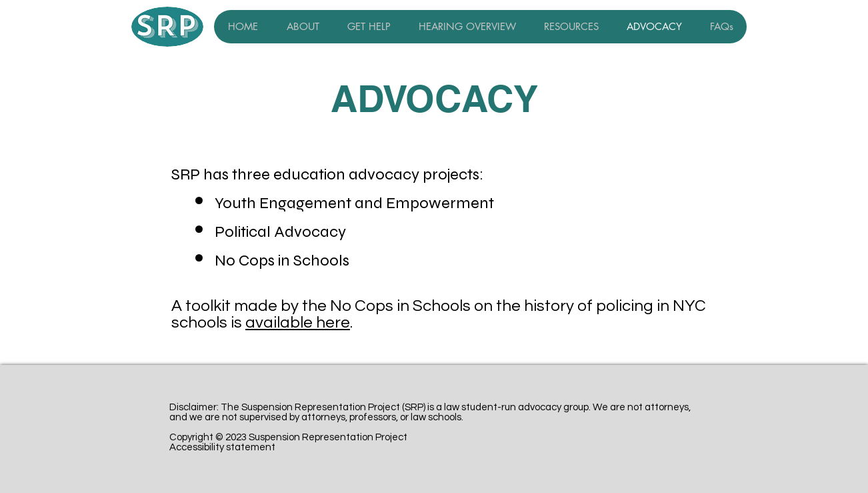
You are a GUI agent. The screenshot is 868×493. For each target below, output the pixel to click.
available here (298, 323)
